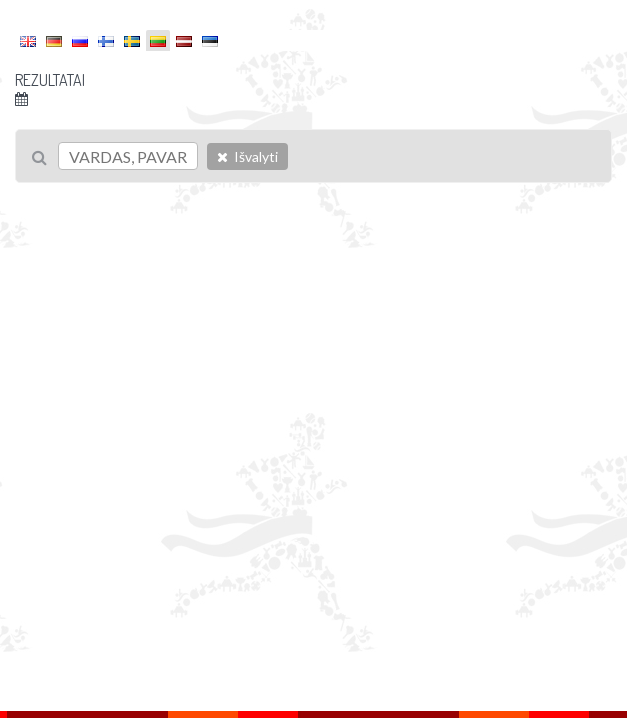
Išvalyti (247, 156)
